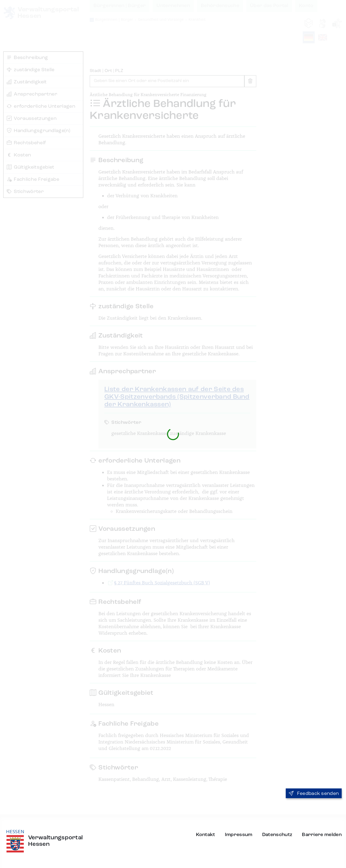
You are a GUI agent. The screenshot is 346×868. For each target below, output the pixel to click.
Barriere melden (322, 835)
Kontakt (206, 835)
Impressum (239, 835)
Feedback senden (314, 794)
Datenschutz (277, 835)
